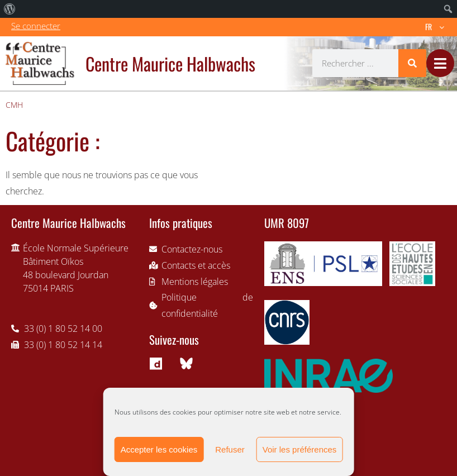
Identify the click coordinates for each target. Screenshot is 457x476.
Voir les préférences (300, 449)
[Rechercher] (412, 63)
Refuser (230, 449)
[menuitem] (10, 9)
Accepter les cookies (159, 449)
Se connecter (36, 26)
